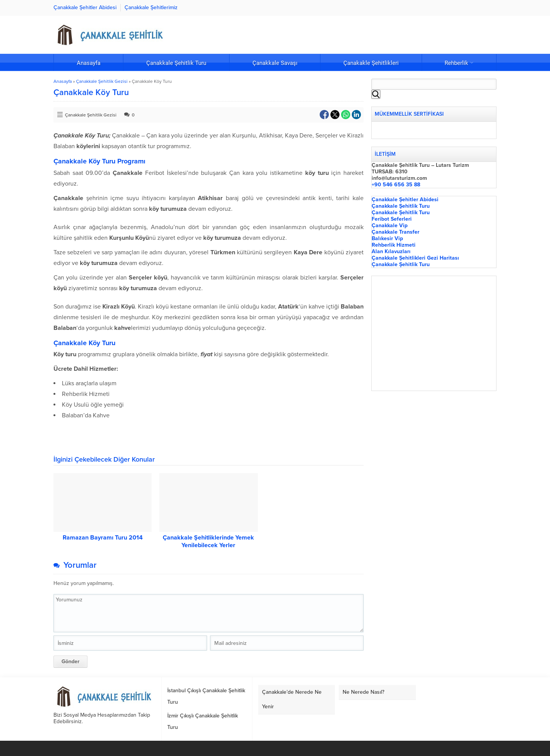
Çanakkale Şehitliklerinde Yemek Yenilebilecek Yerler (208, 541)
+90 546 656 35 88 (396, 185)
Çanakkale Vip (390, 225)
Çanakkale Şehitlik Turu (401, 206)
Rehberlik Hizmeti (394, 245)
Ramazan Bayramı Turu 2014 (103, 538)
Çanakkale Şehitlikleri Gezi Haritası (415, 258)
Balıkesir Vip (387, 238)
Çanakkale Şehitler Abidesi (405, 199)
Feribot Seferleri (392, 219)
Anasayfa (63, 81)
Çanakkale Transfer (396, 232)
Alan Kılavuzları (391, 251)
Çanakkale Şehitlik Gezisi (102, 81)
